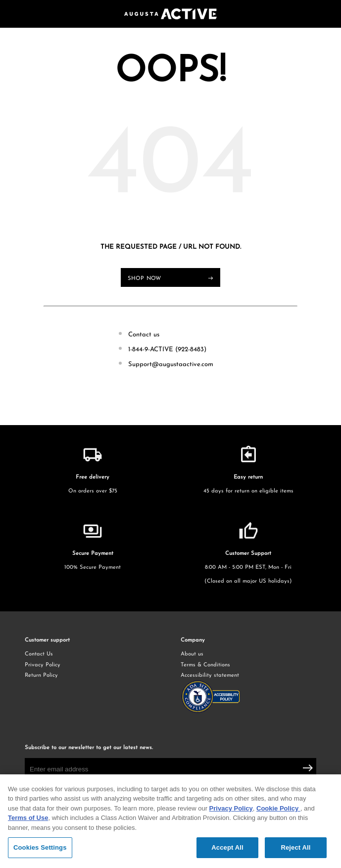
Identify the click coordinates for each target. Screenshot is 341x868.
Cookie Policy (278, 810)
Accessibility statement (249, 694)
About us (192, 654)
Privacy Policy (43, 665)
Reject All (295, 849)
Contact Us (39, 654)
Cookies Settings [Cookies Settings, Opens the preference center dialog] (40, 849)
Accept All (227, 849)
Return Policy (41, 676)
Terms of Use (28, 819)
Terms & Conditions (205, 665)
